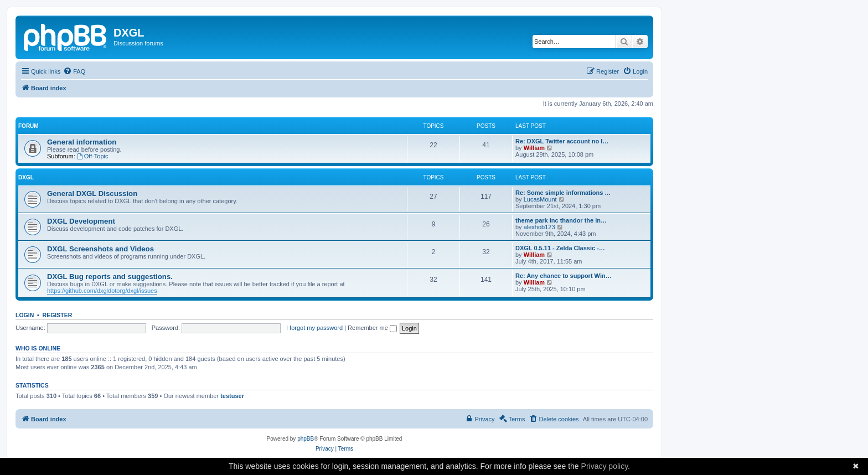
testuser (232, 396)
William (534, 148)
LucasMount (540, 199)
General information (82, 142)
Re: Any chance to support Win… (564, 276)
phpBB (306, 439)
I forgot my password (314, 328)
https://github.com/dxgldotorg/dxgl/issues (102, 291)
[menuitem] (74, 71)
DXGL (26, 177)
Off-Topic (93, 156)
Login (25, 315)
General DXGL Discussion (92, 193)
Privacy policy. (606, 466)
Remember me (372, 328)
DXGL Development (81, 221)
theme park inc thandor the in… (561, 220)
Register (58, 315)
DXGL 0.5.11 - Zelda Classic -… (560, 248)
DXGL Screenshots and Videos (100, 249)
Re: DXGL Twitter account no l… (562, 141)
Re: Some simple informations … (563, 193)
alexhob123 (539, 227)
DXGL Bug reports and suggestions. (110, 277)
